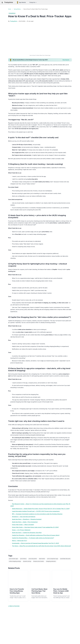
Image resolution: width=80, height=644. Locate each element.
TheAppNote (7, 2)
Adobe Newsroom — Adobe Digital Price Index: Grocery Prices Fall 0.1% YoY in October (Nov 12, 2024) (41, 509)
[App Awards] (21, 2)
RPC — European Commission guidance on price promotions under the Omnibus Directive (37, 514)
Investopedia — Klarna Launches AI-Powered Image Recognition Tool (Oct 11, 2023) (35, 543)
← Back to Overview (14, 606)
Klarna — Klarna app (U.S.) (20, 541)
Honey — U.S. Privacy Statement (21, 530)
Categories (33, 2)
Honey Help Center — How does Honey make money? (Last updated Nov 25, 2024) (35, 527)
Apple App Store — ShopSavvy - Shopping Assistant (27, 519)
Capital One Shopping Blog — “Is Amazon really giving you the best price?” (33, 538)
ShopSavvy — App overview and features (24, 517)
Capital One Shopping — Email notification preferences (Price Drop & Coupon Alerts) (36, 535)
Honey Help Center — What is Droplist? (23, 525)
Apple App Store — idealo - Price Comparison (25, 522)
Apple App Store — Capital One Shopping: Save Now (27, 533)
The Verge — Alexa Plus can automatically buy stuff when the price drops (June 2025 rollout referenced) (41, 546)
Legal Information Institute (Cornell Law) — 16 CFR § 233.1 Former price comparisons (36, 511)
